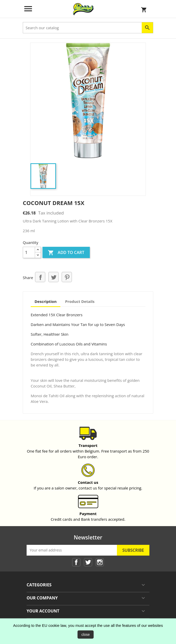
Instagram (100, 562)
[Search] (88, 28)
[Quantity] (29, 252)
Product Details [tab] (80, 301)
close (86, 635)
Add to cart (66, 253)
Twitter (88, 562)
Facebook (76, 562)
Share (40, 277)
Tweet (53, 277)
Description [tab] (46, 301)
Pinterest (67, 277)
